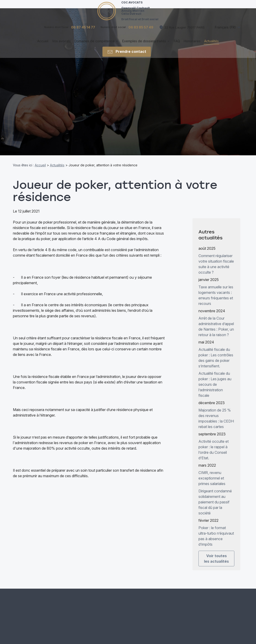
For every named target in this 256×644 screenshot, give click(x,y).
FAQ (177, 45)
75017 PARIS (185, 31)
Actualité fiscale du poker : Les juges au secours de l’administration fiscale (215, 380)
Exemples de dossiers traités (144, 45)
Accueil (43, 45)
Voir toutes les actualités (216, 554)
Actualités (211, 45)
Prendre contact (127, 56)
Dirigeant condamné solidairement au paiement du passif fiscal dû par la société (215, 498)
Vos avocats (61, 45)
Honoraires (192, 45)
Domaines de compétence (95, 45)
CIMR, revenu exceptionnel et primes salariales (212, 474)
